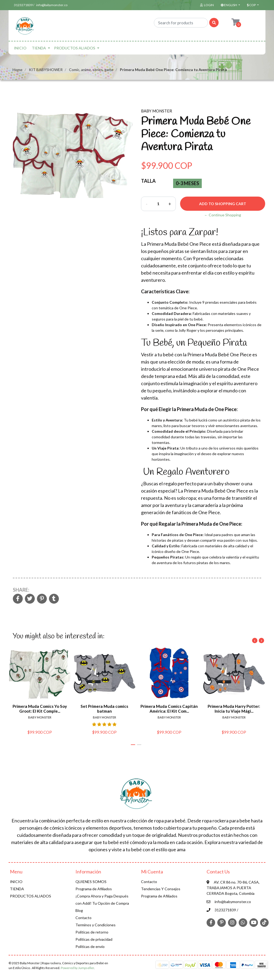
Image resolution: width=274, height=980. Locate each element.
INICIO (20, 48)
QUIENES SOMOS (91, 882)
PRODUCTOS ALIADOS (75, 48)
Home (18, 70)
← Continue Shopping (223, 215)
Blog (79, 910)
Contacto (83, 918)
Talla (148, 181)
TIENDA (39, 48)
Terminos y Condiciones (96, 925)
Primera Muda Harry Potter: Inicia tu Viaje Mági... (234, 708)
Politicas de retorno (92, 932)
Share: (21, 590)
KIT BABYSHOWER (46, 70)
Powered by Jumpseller (77, 968)
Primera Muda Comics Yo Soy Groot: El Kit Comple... (40, 708)
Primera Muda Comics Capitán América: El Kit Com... (169, 708)
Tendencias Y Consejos (161, 889)
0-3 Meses (187, 183)
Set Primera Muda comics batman (104, 708)
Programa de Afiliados (94, 889)
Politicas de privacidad (94, 939)
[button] (230, 5)
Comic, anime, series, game (91, 70)
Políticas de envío (90, 946)
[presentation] (255, 641)
